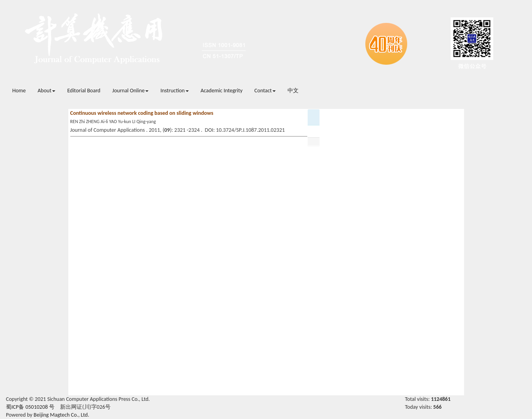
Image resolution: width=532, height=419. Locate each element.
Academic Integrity (222, 91)
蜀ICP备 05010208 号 (30, 407)
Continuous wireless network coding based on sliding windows (142, 113)
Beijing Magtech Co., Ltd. (61, 415)
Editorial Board (84, 91)
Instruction (175, 91)
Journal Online (130, 91)
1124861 (441, 399)
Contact (265, 91)
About (46, 91)
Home (19, 91)
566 (437, 407)
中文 (293, 91)
